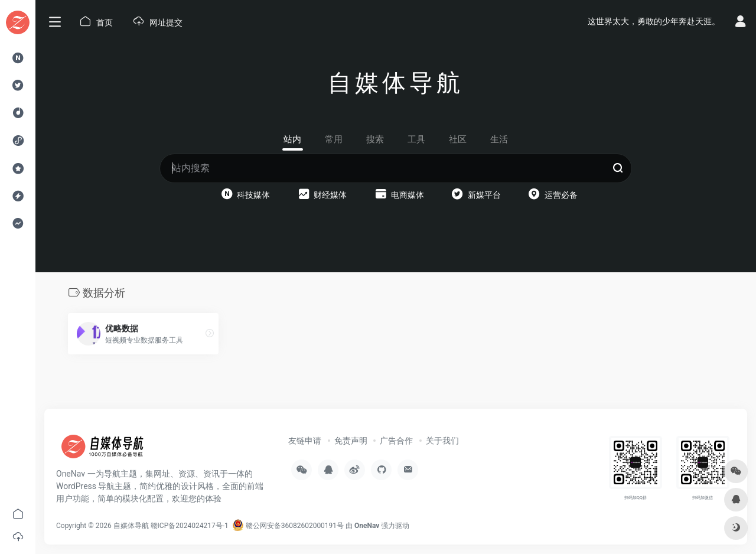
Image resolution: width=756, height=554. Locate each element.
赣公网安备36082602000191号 (288, 526)
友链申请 (305, 441)
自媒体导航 (131, 526)
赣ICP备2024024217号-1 (190, 526)
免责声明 (351, 441)
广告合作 (396, 441)
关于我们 (442, 441)
